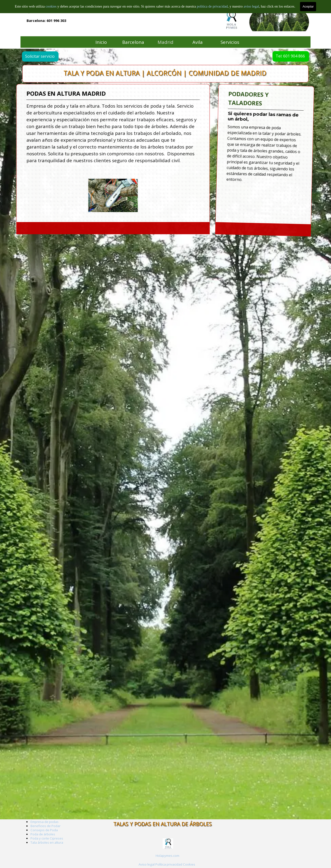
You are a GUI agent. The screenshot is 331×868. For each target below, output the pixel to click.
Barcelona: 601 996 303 (46, 20)
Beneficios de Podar (45, 826)
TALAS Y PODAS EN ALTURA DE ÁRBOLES (162, 824)
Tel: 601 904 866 (285, 56)
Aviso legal (147, 864)
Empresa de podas (45, 822)
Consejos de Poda (44, 830)
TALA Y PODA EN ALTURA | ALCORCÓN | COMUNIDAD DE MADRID (165, 73)
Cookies (189, 864)
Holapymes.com (167, 856)
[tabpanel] (168, 855)
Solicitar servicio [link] (45, 56)
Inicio (101, 42)
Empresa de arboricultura (50, 10)
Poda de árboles (43, 834)
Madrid (165, 42)
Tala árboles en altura (47, 842)
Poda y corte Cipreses (47, 838)
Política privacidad (169, 864)
